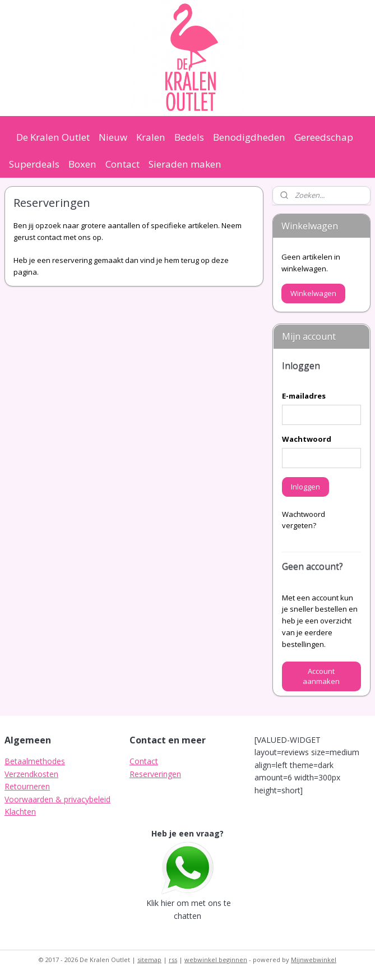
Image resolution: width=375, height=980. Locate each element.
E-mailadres (304, 396)
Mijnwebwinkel (314, 960)
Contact (122, 164)
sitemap (149, 960)
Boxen (82, 164)
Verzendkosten (31, 774)
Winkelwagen (313, 293)
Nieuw (113, 137)
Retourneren (27, 786)
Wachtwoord (307, 439)
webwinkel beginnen (216, 960)
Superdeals (34, 164)
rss (173, 960)
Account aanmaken (321, 676)
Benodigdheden (249, 137)
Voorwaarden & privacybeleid (57, 799)
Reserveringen (155, 774)
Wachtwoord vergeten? (304, 520)
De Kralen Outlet (53, 137)
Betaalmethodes (35, 761)
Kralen (151, 137)
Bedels (189, 137)
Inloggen (305, 487)
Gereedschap (324, 137)
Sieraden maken (185, 164)
